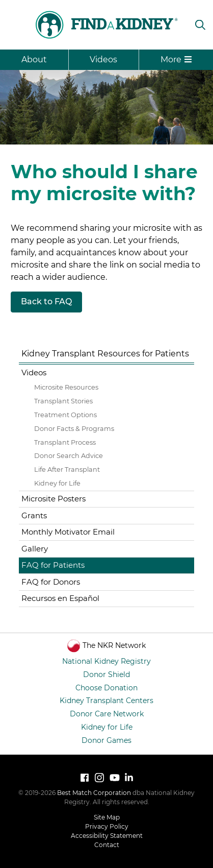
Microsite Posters (54, 499)
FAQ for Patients (53, 565)
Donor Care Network (107, 714)
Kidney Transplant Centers (107, 701)
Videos (103, 59)
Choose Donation (107, 688)
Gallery (35, 549)
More (176, 59)
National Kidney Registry (107, 661)
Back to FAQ (46, 302)
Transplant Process (65, 442)
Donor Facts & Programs (74, 429)
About (34, 59)
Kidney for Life (57, 483)
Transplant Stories (63, 401)
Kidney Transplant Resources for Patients (105, 354)
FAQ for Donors (51, 582)
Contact (107, 845)
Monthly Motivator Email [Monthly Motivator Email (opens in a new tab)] (68, 532)
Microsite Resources (66, 387)
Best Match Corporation (94, 793)
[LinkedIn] (129, 778)
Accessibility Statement (107, 836)
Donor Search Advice (69, 456)
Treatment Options (65, 415)
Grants (34, 515)
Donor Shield (107, 674)
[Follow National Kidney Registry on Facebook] (85, 778)
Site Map (107, 817)
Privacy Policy (107, 826)
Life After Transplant (67, 469)
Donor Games (107, 740)
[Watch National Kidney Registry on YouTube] (114, 778)
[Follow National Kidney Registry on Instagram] (99, 778)
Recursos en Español (60, 598)
